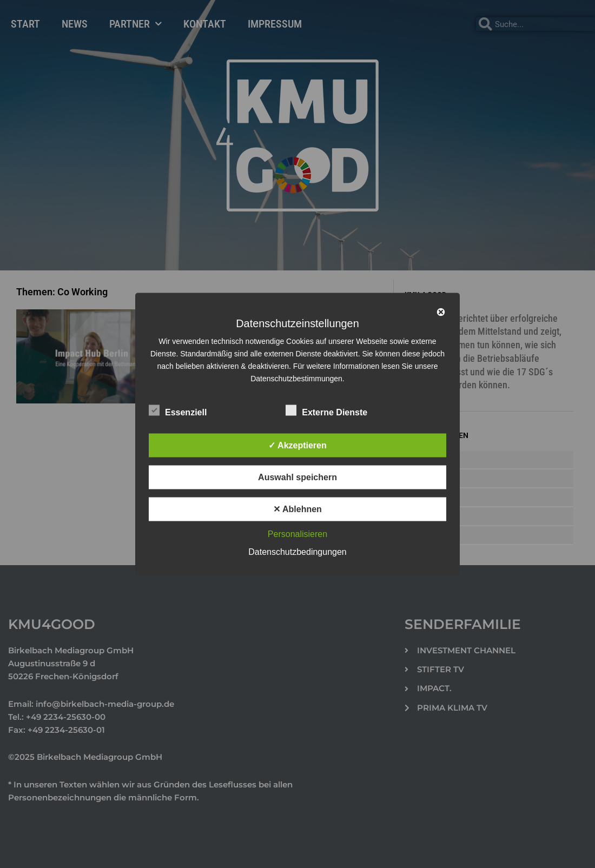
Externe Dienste (326, 410)
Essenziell (178, 410)
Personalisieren (297, 534)
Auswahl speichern (297, 477)
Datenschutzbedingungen (297, 551)
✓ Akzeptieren (297, 445)
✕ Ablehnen (297, 509)
